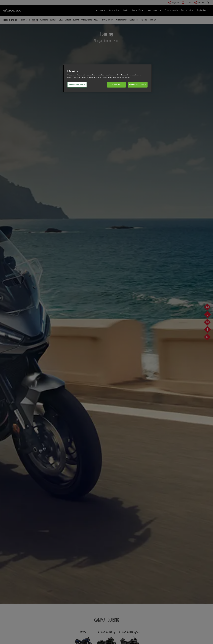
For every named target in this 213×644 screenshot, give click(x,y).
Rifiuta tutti (116, 85)
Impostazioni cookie (77, 85)
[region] (107, 78)
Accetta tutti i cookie (138, 85)
